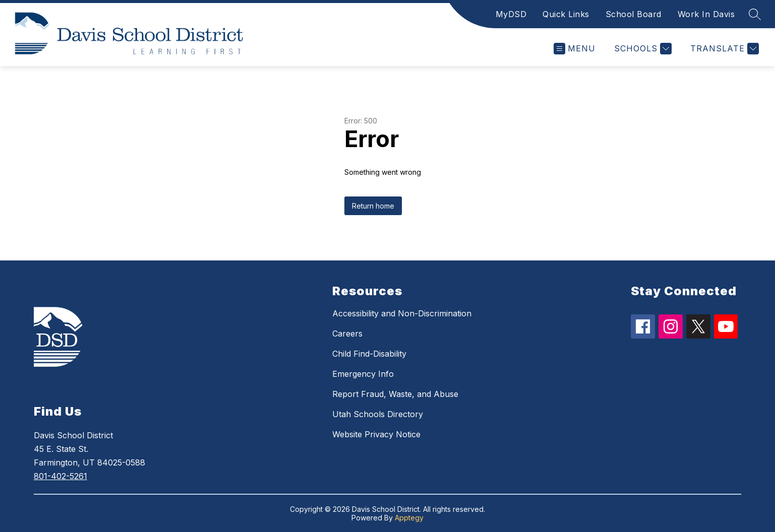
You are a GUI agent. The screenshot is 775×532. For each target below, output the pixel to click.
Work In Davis (706, 14)
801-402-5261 (61, 476)
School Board (634, 14)
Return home (373, 206)
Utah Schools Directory (378, 414)
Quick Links (566, 14)
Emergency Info (363, 374)
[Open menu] (575, 49)
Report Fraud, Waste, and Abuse (395, 394)
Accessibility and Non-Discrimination (402, 313)
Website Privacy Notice (376, 434)
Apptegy (409, 518)
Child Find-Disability (369, 354)
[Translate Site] (723, 49)
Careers (347, 334)
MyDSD (511, 14)
